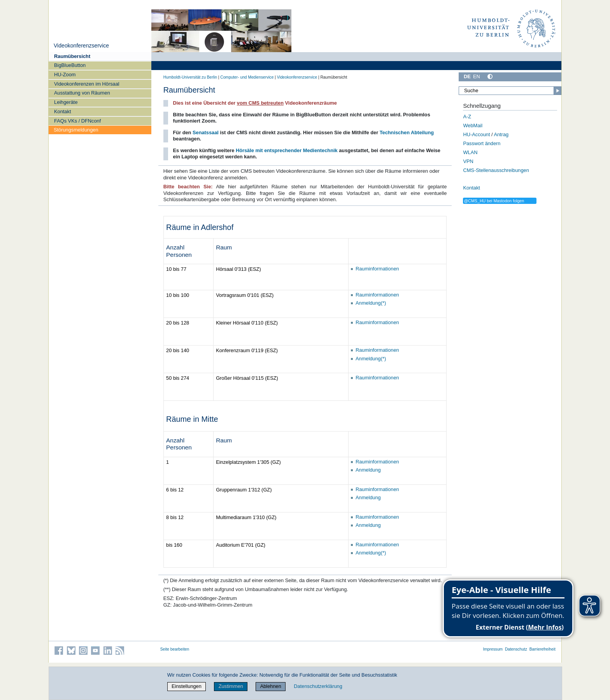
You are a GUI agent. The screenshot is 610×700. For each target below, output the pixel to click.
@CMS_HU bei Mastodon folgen (494, 201)
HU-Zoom (65, 75)
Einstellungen (187, 686)
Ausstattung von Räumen (82, 93)
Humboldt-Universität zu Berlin (190, 77)
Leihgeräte (66, 102)
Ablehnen (271, 686)
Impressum (493, 649)
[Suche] (510, 91)
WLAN (470, 152)
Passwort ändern (482, 143)
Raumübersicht (72, 56)
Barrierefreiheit (543, 649)
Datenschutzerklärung (318, 686)
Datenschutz (516, 649)
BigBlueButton (70, 65)
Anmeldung (368, 470)
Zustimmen (231, 686)
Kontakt (62, 111)
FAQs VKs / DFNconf (77, 121)
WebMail (473, 125)
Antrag (501, 134)
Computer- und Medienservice (247, 77)
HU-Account (476, 134)
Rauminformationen (377, 269)
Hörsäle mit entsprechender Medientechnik (287, 150)
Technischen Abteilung (407, 132)
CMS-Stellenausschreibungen (496, 170)
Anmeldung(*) (371, 303)
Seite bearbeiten (175, 649)
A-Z (467, 117)
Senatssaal (206, 132)
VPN (468, 161)
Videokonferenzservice (81, 46)
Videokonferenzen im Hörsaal (87, 84)
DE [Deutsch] (467, 76)
